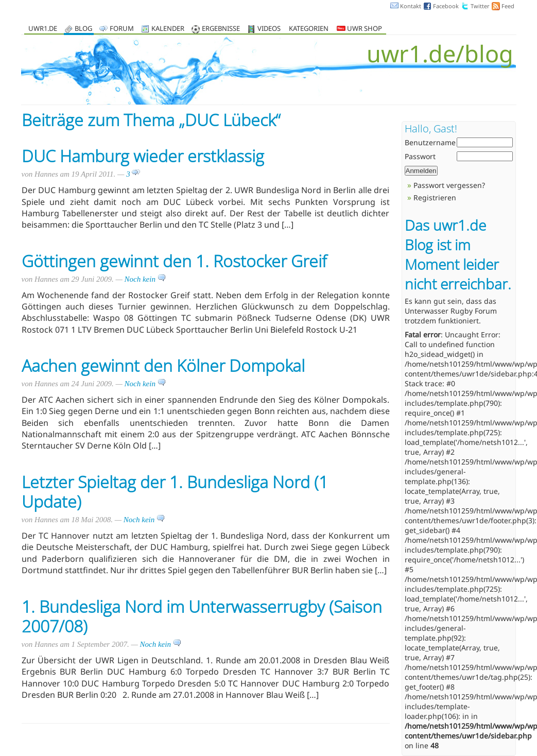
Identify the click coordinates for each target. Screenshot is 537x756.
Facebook (446, 6)
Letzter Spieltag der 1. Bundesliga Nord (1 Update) (175, 492)
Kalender (168, 29)
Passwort (420, 156)
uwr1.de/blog (440, 53)
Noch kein (145, 279)
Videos (269, 29)
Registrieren (435, 197)
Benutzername (430, 142)
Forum (122, 29)
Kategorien (309, 29)
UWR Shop (359, 29)
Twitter (480, 6)
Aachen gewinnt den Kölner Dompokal (163, 365)
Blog (83, 29)
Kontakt (411, 6)
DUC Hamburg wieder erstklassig (143, 156)
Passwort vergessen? (449, 185)
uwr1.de (43, 29)
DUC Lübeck (230, 120)
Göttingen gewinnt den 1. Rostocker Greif (174, 261)
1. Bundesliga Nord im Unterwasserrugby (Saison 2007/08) (202, 616)
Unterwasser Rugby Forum (451, 311)
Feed (508, 6)
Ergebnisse (221, 29)
